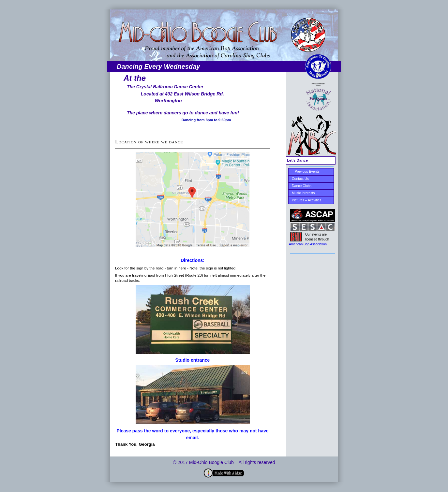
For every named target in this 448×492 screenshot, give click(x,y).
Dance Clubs (302, 186)
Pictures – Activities (306, 200)
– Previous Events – (307, 171)
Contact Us (300, 179)
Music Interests (303, 193)
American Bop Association (308, 244)
